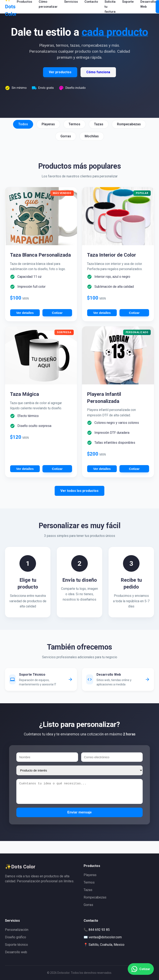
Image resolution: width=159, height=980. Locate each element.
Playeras (90, 875)
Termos (89, 882)
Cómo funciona (98, 72)
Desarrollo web (16, 952)
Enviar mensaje (79, 812)
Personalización (17, 930)
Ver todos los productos (79, 491)
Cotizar (57, 313)
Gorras (88, 905)
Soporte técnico (16, 945)
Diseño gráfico (16, 937)
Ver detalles (25, 313)
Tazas (88, 890)
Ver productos (60, 72)
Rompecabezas (95, 897)
